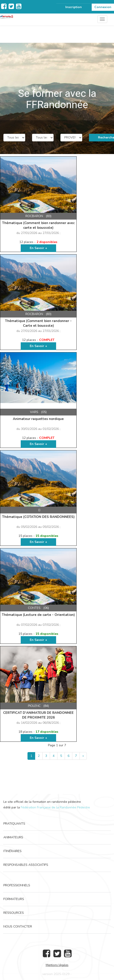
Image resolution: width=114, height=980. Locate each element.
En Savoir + (38, 248)
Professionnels (17, 885)
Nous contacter (18, 927)
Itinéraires (13, 851)
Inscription (74, 7)
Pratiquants (14, 824)
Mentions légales (57, 965)
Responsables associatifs (26, 865)
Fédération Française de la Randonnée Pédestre (55, 807)
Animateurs (13, 837)
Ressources (14, 913)
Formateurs (14, 899)
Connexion (103, 7)
